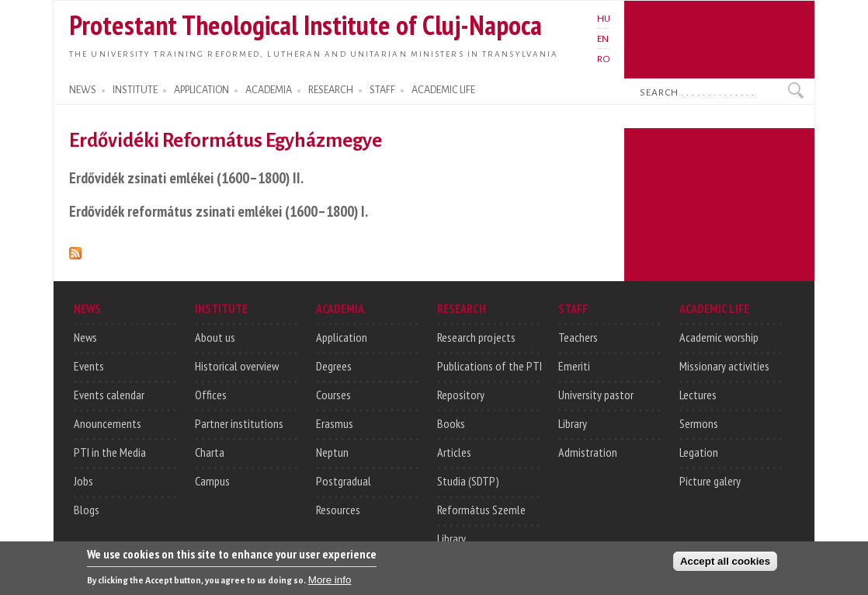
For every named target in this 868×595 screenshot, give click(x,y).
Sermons (699, 423)
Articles (454, 452)
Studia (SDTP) (468, 481)
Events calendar (109, 395)
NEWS (83, 90)
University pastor (596, 395)
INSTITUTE (135, 90)
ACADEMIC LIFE (443, 90)
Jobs (83, 481)
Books (451, 423)
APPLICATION (201, 90)
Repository (461, 395)
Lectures (698, 395)
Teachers (578, 337)
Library (451, 538)
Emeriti (574, 366)
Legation (699, 452)
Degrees (334, 366)
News (85, 337)
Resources (338, 510)
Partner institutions (239, 423)
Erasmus (335, 423)
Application (342, 337)
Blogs (87, 510)
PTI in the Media (110, 452)
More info (330, 581)
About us (215, 337)
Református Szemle (481, 510)
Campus (212, 481)
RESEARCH (331, 90)
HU (604, 19)
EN (603, 39)
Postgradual (344, 481)
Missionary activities (724, 366)
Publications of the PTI (490, 366)
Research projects (476, 337)
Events (89, 366)
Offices (211, 395)
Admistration (588, 452)
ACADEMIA (269, 90)
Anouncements (108, 423)
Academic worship (719, 337)
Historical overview (237, 366)
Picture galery (710, 481)
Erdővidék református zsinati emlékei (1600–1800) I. (219, 211)
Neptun (332, 452)
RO (604, 59)
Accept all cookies (725, 563)
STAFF (382, 90)
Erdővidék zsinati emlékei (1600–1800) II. (186, 177)
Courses (333, 395)
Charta (210, 452)
